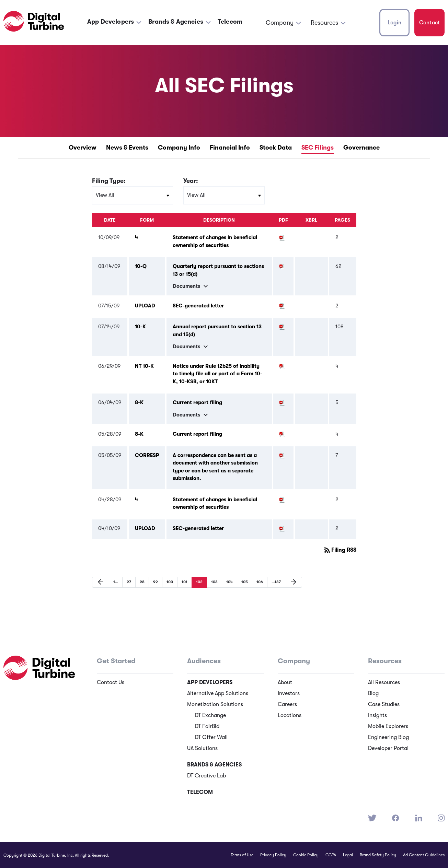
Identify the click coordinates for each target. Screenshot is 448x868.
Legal (348, 855)
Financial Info (230, 148)
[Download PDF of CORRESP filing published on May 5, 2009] (282, 455)
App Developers (111, 22)
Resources (324, 23)
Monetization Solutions (215, 704)
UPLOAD (145, 306)
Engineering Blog (388, 737)
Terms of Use (242, 855)
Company (280, 23)
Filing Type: (109, 181)
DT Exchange (210, 715)
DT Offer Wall (211, 737)
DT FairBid (207, 726)
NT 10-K (144, 366)
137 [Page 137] (274, 582)
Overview (83, 148)
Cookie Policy (306, 855)
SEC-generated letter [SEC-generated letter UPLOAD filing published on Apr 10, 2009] (198, 528)
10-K (140, 327)
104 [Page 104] (227, 582)
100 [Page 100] (168, 582)
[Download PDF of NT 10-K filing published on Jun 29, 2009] (282, 366)
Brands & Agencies (176, 22)
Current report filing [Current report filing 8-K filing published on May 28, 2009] (197, 434)
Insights (377, 715)
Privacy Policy (273, 855)
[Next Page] (294, 582)
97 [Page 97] (127, 582)
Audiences (204, 661)
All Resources (384, 682)
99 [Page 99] (153, 582)
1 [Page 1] (113, 582)
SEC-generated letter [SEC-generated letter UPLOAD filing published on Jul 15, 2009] (198, 306)
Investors (289, 693)
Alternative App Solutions (218, 693)
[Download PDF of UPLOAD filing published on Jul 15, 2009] (282, 306)
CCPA (331, 855)
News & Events (127, 148)
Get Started (116, 661)
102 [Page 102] (197, 582)
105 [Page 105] (242, 582)
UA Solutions (202, 748)
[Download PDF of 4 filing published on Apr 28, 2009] (282, 500)
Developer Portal (388, 748)
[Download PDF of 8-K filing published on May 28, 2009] (282, 434)
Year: (191, 181)
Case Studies (384, 704)
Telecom (230, 22)
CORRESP (147, 455)
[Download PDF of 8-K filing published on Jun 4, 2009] (282, 402)
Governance (361, 148)
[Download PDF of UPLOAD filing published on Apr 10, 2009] (282, 528)
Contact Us (111, 682)
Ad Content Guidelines (424, 855)
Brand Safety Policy (378, 855)
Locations (290, 715)
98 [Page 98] (140, 582)
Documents (191, 286)
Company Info (179, 148)
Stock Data (276, 148)
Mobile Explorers (388, 726)
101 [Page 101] (182, 582)
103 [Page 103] (212, 582)
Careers (287, 704)
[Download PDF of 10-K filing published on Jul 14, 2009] (282, 327)
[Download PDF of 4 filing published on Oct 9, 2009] (282, 237)
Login (394, 23)
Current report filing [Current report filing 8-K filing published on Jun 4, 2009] (197, 402)
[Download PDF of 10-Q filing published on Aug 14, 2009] (282, 266)
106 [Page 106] (257, 582)
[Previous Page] (101, 582)
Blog (373, 693)
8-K (139, 402)
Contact (429, 23)
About (285, 682)
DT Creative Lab (206, 776)
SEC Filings (318, 148)
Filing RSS (340, 550)
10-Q (141, 266)
